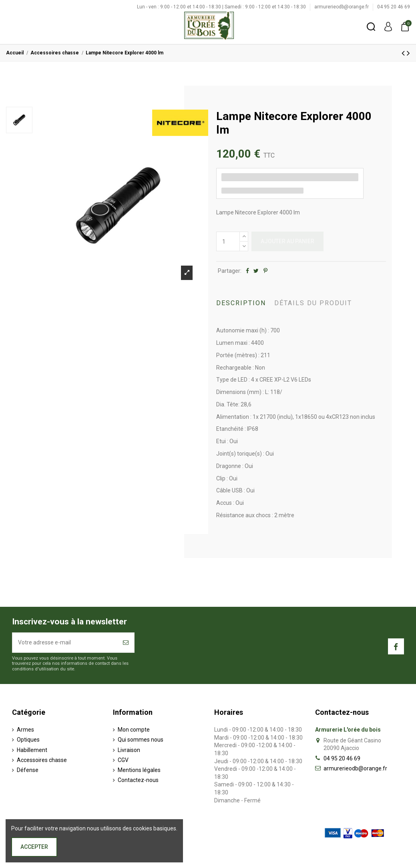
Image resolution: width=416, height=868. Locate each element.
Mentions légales (139, 770)
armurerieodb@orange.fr (342, 7)
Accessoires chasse (42, 760)
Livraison (129, 750)
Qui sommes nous (141, 740)
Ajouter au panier (287, 241)
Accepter (34, 847)
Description (241, 303)
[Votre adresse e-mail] (65, 643)
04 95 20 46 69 (394, 7)
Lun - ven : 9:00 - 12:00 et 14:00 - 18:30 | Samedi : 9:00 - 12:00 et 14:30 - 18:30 (222, 7)
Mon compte (134, 730)
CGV (123, 760)
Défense (28, 770)
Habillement (32, 750)
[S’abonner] (126, 643)
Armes (25, 730)
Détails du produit (313, 303)
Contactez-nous (138, 780)
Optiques (28, 740)
